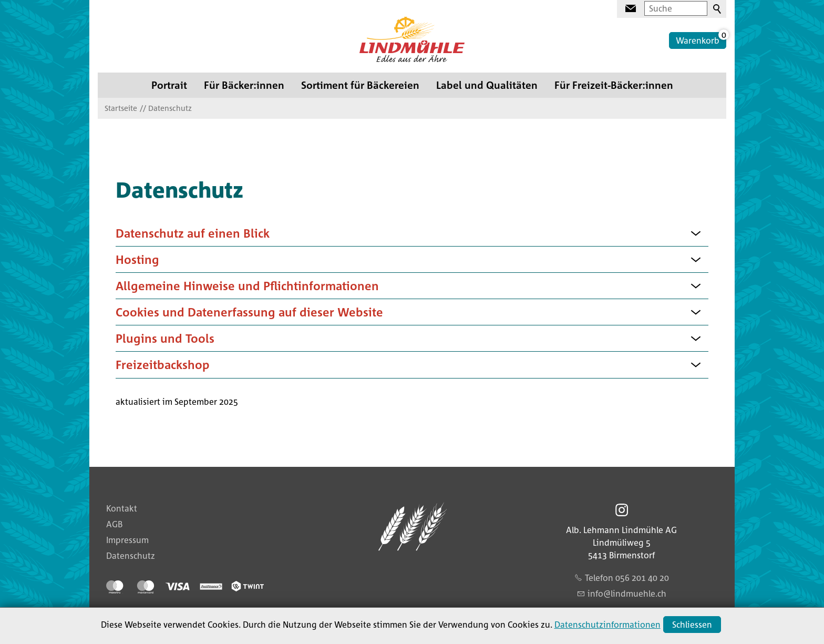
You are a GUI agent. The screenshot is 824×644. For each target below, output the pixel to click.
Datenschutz (131, 556)
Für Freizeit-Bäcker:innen (614, 85)
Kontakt (122, 508)
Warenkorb (698, 40)
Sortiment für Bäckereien (360, 85)
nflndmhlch (627, 594)
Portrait (169, 85)
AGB (114, 524)
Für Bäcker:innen (244, 85)
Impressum (127, 540)
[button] (696, 233)
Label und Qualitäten (487, 85)
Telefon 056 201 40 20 (627, 578)
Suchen (718, 9)
